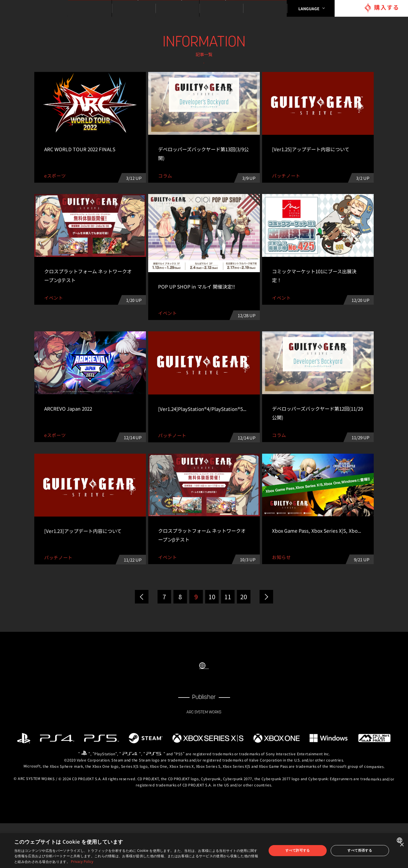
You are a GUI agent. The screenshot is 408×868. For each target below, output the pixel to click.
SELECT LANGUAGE (204, 695)
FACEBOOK (193, 720)
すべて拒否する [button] (360, 850)
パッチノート (137, 84)
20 (244, 626)
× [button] (402, 845)
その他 (272, 84)
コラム (305, 69)
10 (212, 626)
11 (228, 626)
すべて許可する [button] (298, 850)
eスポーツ (204, 84)
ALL (103, 69)
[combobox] (400, 840)
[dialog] (204, 851)
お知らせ (170, 69)
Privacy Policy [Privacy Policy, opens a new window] (82, 862)
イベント (238, 69)
